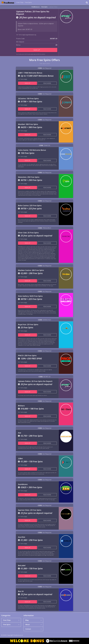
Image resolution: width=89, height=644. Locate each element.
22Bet (20, 458)
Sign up (37, 50)
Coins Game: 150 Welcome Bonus (32, 150)
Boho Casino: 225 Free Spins (30, 205)
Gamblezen (23, 484)
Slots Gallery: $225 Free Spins (30, 296)
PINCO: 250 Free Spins (27, 356)
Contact (33, 629)
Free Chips (20, 2)
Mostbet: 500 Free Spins (28, 124)
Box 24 (21, 591)
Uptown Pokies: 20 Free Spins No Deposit (35, 381)
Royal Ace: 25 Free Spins (28, 324)
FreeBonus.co (36, 7)
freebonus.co (18, 635)
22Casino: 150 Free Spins (28, 99)
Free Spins (28, 2)
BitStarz (21, 406)
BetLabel (22, 565)
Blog (33, 620)
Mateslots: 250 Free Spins (29, 177)
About (33, 624)
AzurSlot (22, 537)
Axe (20, 433)
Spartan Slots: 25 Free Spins (30, 510)
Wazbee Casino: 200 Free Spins (31, 270)
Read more (47, 83)
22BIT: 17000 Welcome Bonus (30, 73)
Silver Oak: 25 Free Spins (28, 233)
